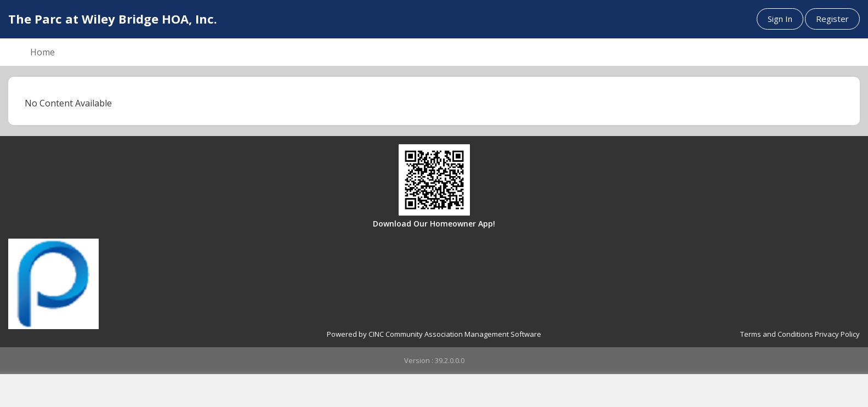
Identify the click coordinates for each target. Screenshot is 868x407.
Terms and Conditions (777, 334)
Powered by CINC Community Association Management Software (434, 334)
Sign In (780, 19)
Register (832, 19)
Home (42, 52)
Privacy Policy (837, 334)
